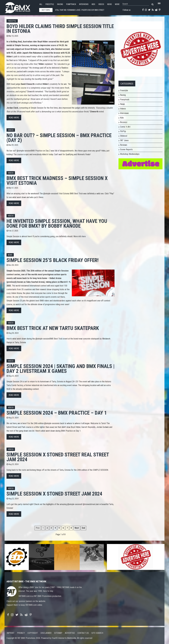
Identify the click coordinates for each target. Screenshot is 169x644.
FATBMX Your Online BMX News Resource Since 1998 (21, 7)
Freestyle (50, 4)
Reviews (124, 145)
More (117, 4)
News (110, 4)
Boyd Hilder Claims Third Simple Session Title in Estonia (60, 29)
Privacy (21, 633)
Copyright (33, 633)
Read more (14, 118)
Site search (97, 633)
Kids (93, 4)
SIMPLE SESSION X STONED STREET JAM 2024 (54, 494)
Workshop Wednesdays (130, 154)
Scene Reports (126, 149)
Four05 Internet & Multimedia (64, 638)
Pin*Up (123, 131)
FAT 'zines (124, 140)
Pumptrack (71, 4)
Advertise (70, 633)
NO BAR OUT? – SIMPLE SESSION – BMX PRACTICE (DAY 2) (59, 138)
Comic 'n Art (125, 127)
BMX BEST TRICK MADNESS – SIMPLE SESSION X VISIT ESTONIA (57, 181)
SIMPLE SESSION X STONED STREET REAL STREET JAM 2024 (58, 457)
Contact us (83, 633)
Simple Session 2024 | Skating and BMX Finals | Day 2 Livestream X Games (61, 369)
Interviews (84, 4)
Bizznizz (124, 122)
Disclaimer (46, 633)
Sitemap (58, 633)
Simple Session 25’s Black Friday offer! (53, 260)
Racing (60, 4)
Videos (101, 4)
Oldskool (124, 136)
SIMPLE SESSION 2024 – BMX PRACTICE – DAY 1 (57, 413)
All (41, 4)
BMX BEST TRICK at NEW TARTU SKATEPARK (53, 328)
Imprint (11, 633)
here (84, 236)
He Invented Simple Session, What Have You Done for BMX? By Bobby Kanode (57, 223)
